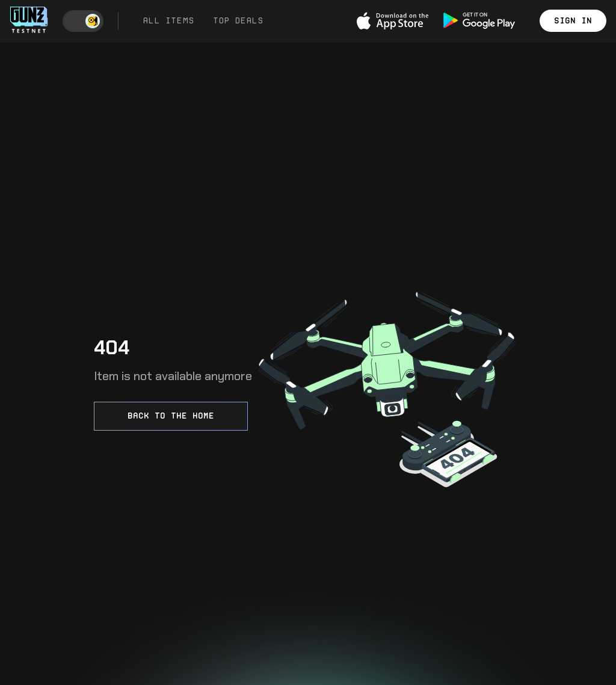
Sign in (573, 20)
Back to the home (171, 416)
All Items (168, 20)
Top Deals (238, 20)
